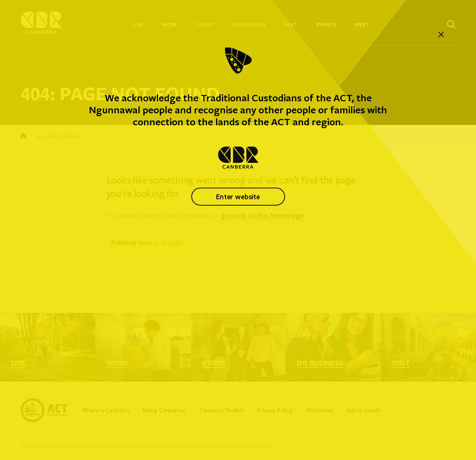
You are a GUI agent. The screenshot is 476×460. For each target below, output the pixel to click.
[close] (441, 35)
